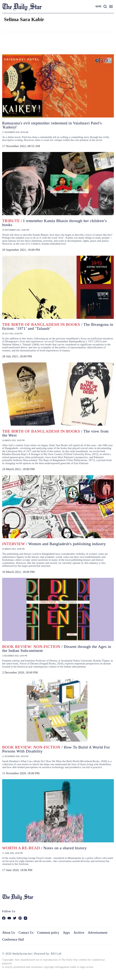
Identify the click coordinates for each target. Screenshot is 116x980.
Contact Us (26, 933)
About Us (9, 933)
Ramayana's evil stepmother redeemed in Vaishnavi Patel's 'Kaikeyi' (52, 125)
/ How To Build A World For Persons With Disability (56, 749)
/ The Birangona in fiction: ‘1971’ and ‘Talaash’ (58, 326)
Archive (79, 933)
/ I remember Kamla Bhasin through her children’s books (55, 223)
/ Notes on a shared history (44, 848)
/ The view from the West (55, 433)
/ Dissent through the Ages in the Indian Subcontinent (57, 649)
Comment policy (48, 933)
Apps (66, 933)
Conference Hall (13, 940)
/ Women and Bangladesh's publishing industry (54, 544)
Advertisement (98, 933)
